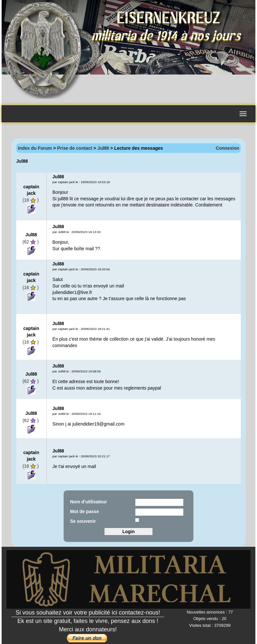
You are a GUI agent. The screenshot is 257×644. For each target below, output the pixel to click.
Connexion (227, 148)
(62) (31, 242)
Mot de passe (85, 511)
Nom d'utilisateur (89, 502)
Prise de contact (75, 148)
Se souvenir (83, 521)
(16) (31, 200)
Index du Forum (35, 148)
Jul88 (103, 148)
